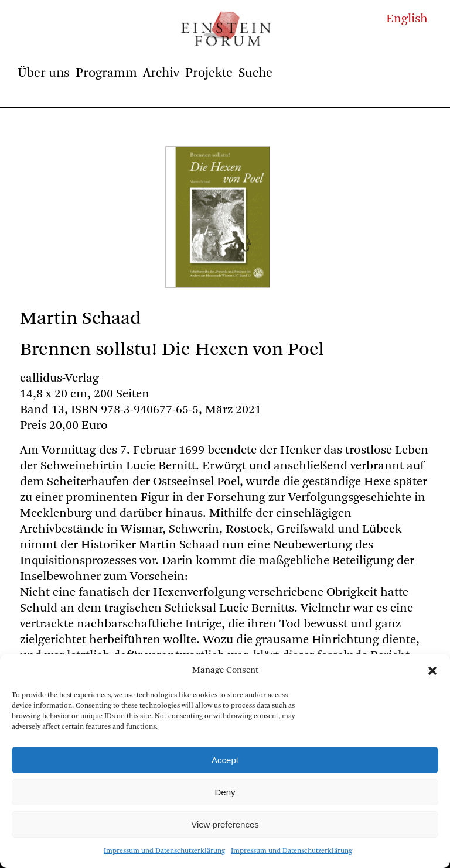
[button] (432, 671)
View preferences (225, 824)
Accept (225, 760)
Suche (255, 73)
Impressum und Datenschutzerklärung (164, 851)
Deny (225, 792)
